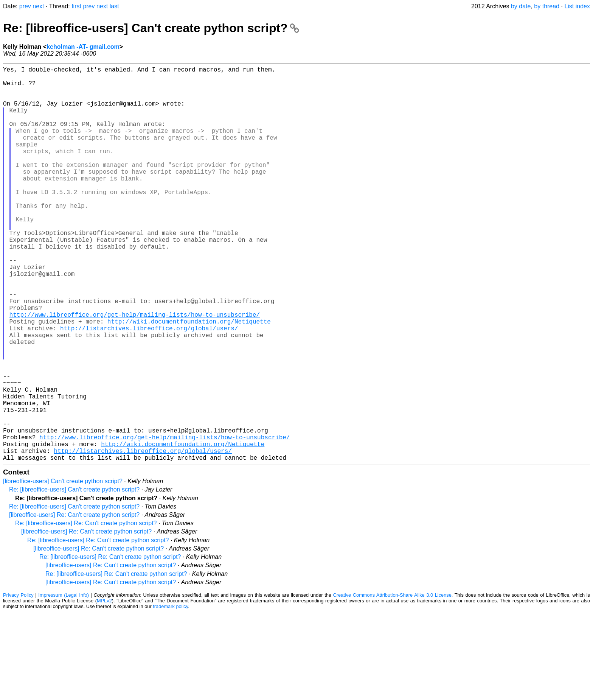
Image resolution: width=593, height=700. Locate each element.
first (76, 6)
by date (521, 6)
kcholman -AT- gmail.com (83, 47)
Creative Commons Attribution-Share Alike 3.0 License (392, 683)
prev (25, 6)
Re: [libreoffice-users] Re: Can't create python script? (86, 611)
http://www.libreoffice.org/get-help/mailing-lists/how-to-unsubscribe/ (135, 370)
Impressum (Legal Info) (64, 683)
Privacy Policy (18, 683)
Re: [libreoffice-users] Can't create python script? (151, 28)
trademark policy (170, 694)
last (114, 6)
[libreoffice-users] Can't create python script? (63, 569)
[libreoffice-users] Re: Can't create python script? (74, 603)
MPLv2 (104, 688)
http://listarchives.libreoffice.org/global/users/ (149, 387)
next (38, 6)
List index (577, 6)
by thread (547, 6)
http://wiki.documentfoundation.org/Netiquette (189, 379)
